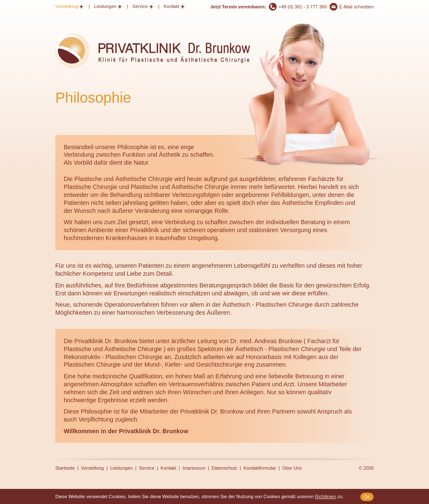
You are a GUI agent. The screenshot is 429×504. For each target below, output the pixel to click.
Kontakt (172, 6)
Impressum (194, 468)
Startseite (65, 468)
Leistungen (105, 6)
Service (140, 6)
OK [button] (367, 497)
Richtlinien (326, 496)
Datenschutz (224, 468)
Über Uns (292, 468)
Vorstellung (67, 6)
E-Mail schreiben (357, 7)
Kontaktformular (260, 468)
